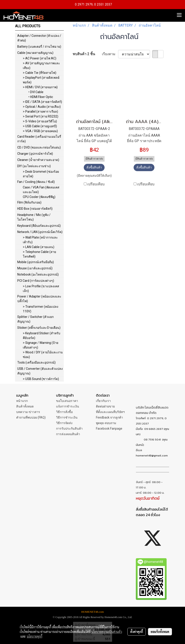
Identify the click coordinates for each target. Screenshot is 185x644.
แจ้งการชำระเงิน (68, 406)
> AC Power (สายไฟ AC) (40, 58)
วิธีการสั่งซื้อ (64, 412)
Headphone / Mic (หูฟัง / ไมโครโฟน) (34, 217)
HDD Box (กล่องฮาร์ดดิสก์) (35, 209)
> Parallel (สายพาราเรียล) (40, 112)
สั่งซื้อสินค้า (94, 167)
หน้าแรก (22, 401)
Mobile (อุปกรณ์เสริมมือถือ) (36, 262)
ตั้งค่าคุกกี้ (137, 632)
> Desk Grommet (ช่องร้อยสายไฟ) (41, 174)
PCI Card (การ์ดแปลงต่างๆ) (36, 281)
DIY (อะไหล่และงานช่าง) (34, 166)
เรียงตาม (110, 54)
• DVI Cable (36, 92)
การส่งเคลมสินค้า (68, 434)
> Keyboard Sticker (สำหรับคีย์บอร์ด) (42, 336)
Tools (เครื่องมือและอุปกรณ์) (36, 362)
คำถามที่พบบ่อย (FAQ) (31, 417)
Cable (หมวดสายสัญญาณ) (35, 53)
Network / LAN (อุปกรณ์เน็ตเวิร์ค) (40, 232)
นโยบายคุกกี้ (35, 636)
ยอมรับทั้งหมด (160, 632)
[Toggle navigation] (179, 15)
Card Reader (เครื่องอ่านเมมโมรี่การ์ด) (39, 139)
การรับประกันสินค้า (69, 429)
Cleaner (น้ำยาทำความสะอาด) (38, 160)
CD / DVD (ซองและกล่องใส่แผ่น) (39, 147)
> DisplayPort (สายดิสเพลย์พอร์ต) (41, 80)
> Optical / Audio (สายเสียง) (42, 107)
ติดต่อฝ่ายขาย (105, 406)
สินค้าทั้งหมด (25, 406)
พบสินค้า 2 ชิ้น (84, 54)
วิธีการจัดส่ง (64, 423)
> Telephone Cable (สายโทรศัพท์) (39, 254)
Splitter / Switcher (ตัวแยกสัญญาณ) (35, 319)
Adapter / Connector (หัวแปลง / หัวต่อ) (39, 38)
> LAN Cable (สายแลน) (39, 247)
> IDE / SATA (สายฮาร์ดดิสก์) (42, 102)
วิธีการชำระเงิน (67, 417)
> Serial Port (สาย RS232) (41, 116)
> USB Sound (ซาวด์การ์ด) (41, 379)
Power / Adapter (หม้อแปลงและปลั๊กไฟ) (39, 299)
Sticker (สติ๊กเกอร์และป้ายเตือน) (39, 328)
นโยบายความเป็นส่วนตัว (107, 632)
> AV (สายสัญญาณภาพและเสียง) (41, 66)
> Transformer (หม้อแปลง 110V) (41, 309)
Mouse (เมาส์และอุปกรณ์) (35, 268)
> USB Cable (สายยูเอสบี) (40, 126)
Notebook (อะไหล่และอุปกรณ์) (38, 274)
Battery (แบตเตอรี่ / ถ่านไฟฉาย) (39, 47)
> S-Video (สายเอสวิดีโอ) (40, 121)
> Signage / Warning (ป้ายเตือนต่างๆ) (41, 345)
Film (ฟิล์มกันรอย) (29, 202)
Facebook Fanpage (109, 429)
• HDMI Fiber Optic (41, 97)
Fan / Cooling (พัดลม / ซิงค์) (36, 182)
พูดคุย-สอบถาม (106, 423)
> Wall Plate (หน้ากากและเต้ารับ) (40, 240)
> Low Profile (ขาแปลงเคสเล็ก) (41, 289)
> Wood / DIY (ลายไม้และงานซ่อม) (43, 355)
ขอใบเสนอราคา (67, 401)
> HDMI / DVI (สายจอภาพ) (40, 87)
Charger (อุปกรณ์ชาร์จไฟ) (35, 154)
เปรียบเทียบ (96, 184)
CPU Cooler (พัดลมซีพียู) (39, 197)
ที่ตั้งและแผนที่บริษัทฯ (110, 412)
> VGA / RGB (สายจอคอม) (40, 131)
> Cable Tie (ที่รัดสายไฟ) (40, 73)
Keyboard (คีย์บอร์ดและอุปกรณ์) (39, 226)
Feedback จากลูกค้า (109, 417)
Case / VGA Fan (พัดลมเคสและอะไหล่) (41, 190)
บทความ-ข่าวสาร (28, 412)
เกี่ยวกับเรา (103, 401)
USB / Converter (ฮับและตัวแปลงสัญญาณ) (40, 371)
